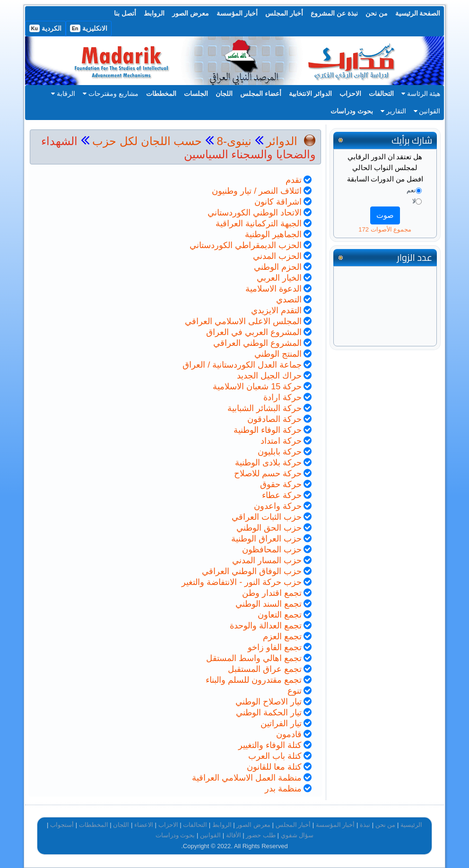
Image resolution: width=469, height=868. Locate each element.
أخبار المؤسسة (237, 13)
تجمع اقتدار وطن (272, 593)
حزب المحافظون (272, 550)
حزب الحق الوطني (269, 528)
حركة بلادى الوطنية (268, 463)
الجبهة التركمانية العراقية (259, 223)
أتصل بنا (125, 13)
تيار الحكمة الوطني (269, 713)
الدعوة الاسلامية (274, 289)
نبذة (365, 825)
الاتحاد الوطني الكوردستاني (255, 213)
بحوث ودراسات (352, 111)
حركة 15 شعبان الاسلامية (257, 387)
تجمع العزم (282, 636)
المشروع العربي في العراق (254, 332)
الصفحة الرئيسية (418, 13)
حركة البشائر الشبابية (265, 408)
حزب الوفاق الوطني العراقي (252, 571)
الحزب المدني (277, 256)
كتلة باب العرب (275, 756)
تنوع (295, 691)
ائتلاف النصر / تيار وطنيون (257, 191)
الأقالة (234, 835)
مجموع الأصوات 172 (385, 229)
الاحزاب (350, 94)
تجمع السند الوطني (269, 604)
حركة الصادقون (274, 419)
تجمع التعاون (280, 615)
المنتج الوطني (278, 354)
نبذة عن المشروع (334, 13)
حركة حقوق (281, 484)
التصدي (289, 300)
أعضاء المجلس (261, 94)
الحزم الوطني (278, 267)
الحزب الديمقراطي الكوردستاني (246, 245)
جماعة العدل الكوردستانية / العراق (242, 365)
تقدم (294, 180)
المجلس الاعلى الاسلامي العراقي (243, 321)
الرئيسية (411, 825)
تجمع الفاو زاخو (275, 647)
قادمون (289, 734)
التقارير (393, 111)
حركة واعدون (278, 506)
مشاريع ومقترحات (111, 94)
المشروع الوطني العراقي (257, 343)
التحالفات (381, 94)
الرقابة (63, 94)
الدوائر (282, 141)
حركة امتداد (281, 441)
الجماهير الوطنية (273, 234)
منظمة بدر (283, 789)
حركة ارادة (282, 397)
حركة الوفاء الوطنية (268, 430)
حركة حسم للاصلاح (268, 473)
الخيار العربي (279, 278)
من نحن (377, 13)
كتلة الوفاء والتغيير (270, 745)
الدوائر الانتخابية (310, 94)
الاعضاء (144, 825)
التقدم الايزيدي (276, 310)
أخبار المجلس (284, 13)
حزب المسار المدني (267, 560)
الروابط (154, 13)
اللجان (224, 94)
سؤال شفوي (297, 835)
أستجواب (62, 825)
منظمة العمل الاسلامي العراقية (247, 778)
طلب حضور (261, 835)
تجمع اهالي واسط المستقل (254, 658)
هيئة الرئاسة (421, 94)
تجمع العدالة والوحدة (266, 626)
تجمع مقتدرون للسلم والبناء (254, 680)
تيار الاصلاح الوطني (269, 702)
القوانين (427, 111)
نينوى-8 (233, 141)
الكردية (45, 28)
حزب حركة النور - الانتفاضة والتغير (242, 582)
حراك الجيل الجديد (269, 376)
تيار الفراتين (281, 723)
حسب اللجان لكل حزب (147, 141)
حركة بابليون (280, 452)
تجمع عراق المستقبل (265, 669)
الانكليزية (89, 28)
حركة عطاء (282, 495)
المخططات (161, 94)
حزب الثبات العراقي (267, 517)
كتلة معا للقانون (274, 767)
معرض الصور (191, 13)
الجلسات (196, 94)
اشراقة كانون (278, 202)
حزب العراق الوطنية (266, 539)
